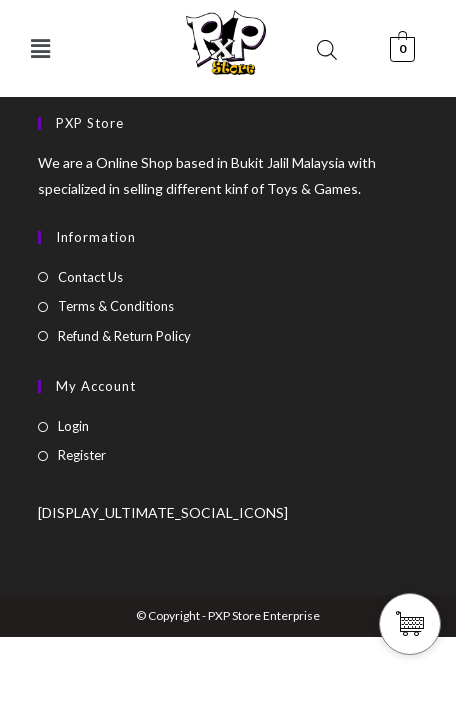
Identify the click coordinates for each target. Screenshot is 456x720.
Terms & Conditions (116, 306)
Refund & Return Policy (124, 336)
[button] (40, 48)
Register (82, 455)
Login (73, 426)
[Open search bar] (327, 49)
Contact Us (90, 277)
